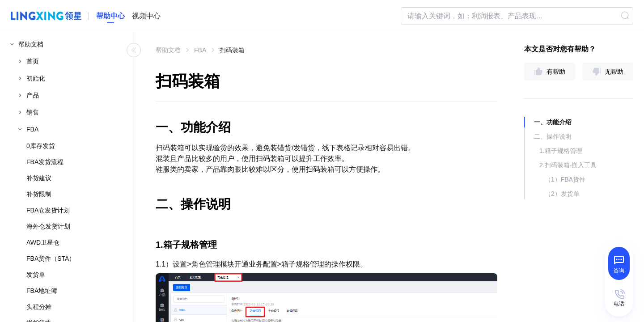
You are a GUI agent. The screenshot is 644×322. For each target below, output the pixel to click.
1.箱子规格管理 (561, 151)
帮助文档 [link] (168, 50)
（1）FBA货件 (565, 179)
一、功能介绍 (553, 122)
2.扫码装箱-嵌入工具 (568, 165)
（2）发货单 (562, 194)
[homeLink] (110, 16)
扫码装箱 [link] (232, 50)
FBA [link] (200, 50)
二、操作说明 (553, 136)
